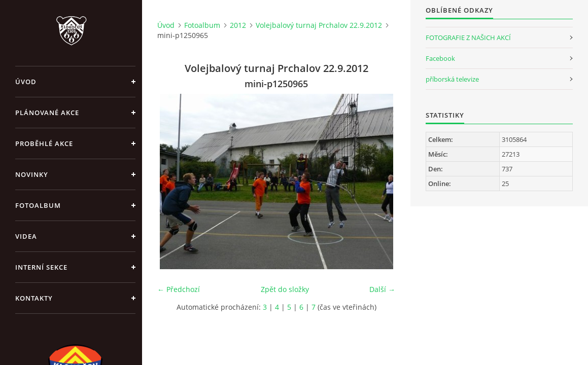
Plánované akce (47, 113)
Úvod (26, 82)
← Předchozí (179, 289)
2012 (238, 25)
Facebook (440, 58)
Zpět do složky (285, 289)
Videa (26, 236)
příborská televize (452, 79)
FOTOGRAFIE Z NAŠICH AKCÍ (468, 38)
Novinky (32, 174)
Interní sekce (41, 267)
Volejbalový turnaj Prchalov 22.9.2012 (319, 25)
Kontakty (34, 298)
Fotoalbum (38, 205)
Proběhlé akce (44, 143)
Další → (382, 289)
